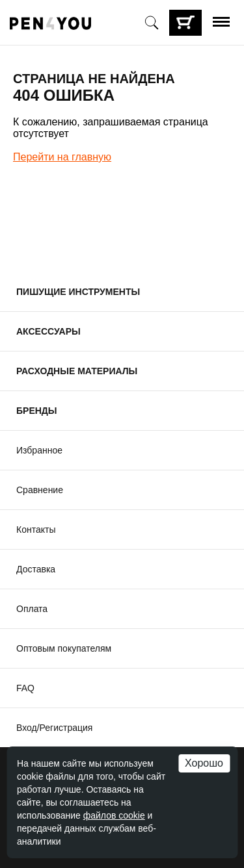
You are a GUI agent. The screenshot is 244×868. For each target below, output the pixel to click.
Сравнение (40, 490)
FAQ (25, 688)
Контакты (36, 530)
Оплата (32, 609)
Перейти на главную (62, 157)
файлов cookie (114, 815)
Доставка (36, 569)
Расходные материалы (77, 371)
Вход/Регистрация (54, 728)
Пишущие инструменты (78, 292)
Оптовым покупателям (64, 648)
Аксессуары (48, 331)
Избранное (39, 450)
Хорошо (204, 763)
